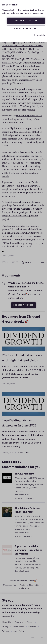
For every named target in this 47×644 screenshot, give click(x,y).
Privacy (5, 631)
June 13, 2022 (8, 383)
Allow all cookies (26, 21)
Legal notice (24, 588)
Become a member (23, 305)
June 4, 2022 (8, 452)
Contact (32, 626)
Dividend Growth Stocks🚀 (23, 580)
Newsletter (34, 585)
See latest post (22, 494)
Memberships (9, 585)
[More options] (42, 262)
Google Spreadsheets (27, 189)
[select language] (36, 637)
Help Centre (18, 626)
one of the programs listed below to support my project (22, 216)
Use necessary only (26, 28)
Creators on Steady (24, 622)
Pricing (5, 626)
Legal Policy (19, 631)
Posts (22, 585)
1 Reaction (23, 452)
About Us (6, 622)
